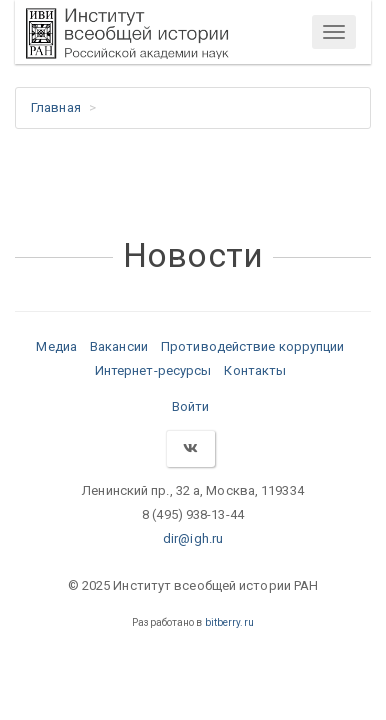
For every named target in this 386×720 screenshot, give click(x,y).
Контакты (255, 370)
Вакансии (119, 346)
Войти (191, 406)
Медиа (56, 346)
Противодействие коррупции (253, 346)
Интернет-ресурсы (153, 370)
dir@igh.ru (193, 538)
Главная (56, 107)
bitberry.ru (229, 622)
